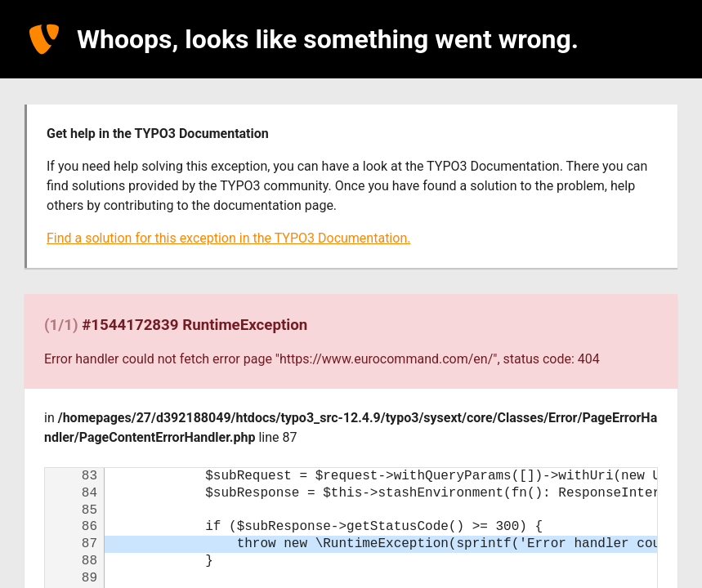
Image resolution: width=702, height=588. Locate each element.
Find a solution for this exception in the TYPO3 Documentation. (228, 238)
